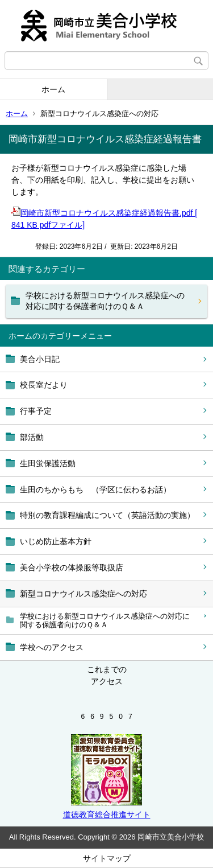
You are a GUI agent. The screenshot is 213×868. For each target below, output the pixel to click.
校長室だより (44, 385)
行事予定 (36, 411)
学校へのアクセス (52, 647)
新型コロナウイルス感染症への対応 (83, 594)
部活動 (32, 437)
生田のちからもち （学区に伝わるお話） (95, 489)
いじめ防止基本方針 (56, 541)
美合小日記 (40, 359)
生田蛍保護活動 (48, 463)
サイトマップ (107, 858)
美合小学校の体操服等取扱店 (72, 567)
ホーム (53, 89)
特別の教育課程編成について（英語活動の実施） (107, 515)
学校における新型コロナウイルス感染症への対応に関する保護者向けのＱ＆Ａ (105, 621)
